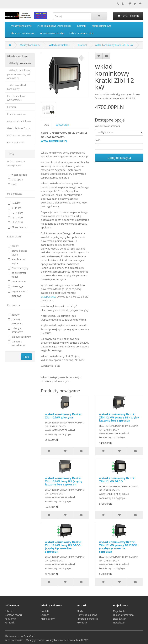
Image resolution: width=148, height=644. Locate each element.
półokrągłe (16, 286)
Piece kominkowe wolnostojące (54, 26)
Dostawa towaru (14, 615)
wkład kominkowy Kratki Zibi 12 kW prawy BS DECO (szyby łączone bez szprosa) (118, 547)
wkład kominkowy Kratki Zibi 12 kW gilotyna (63, 416)
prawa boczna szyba (17, 253)
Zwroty (45, 615)
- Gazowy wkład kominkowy (16, 87)
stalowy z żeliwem (19, 337)
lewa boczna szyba (16, 261)
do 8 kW (14, 203)
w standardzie (17, 175)
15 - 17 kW (15, 218)
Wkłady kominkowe (21, 26)
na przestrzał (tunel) (17, 275)
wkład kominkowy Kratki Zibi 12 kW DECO (117, 480)
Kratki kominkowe (101, 26)
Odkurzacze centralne (81, 33)
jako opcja (15, 180)
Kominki (82, 26)
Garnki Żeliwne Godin (52, 33)
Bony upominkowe (87, 615)
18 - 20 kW (15, 222)
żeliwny (14, 315)
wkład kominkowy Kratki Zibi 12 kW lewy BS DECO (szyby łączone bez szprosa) (63, 547)
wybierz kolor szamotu (107, 126)
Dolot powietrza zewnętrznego (16, 163)
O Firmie (9, 611)
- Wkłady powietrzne (19, 63)
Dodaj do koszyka (119, 158)
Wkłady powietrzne (59, 45)
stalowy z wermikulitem (17, 343)
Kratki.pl (82, 45)
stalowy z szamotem (15, 321)
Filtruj (26, 357)
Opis (47, 125)
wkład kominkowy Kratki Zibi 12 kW (114, 45)
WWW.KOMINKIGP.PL (54, 141)
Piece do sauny (15, 143)
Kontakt (45, 611)
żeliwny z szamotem (15, 330)
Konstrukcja (13, 305)
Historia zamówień (123, 615)
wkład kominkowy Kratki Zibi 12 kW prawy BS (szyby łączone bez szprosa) (119, 417)
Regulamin (10, 619)
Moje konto (119, 611)
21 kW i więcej (17, 227)
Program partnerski (88, 619)
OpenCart (29, 636)
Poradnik (10, 623)
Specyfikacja (62, 125)
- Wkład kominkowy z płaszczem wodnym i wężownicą (19, 74)
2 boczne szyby (18, 268)
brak (12, 184)
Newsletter (119, 623)
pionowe (14, 296)
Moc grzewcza (15, 194)
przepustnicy (48, 297)
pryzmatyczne (17, 291)
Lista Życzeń (120, 619)
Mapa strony (48, 619)
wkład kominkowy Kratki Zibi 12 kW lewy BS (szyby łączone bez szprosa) (64, 481)
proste (13, 246)
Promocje (82, 623)
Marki (80, 611)
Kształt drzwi (14, 237)
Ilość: (98, 140)
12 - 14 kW (15, 213)
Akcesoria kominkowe (23, 33)
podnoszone (17, 281)
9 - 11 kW (15, 208)
